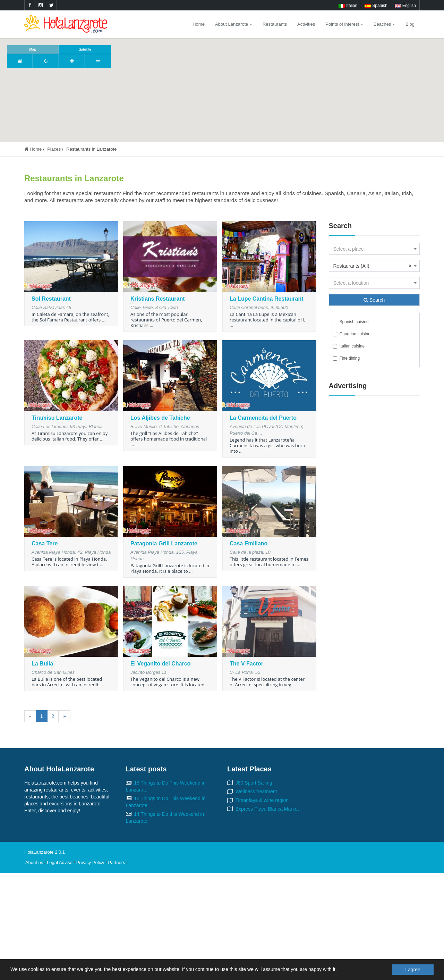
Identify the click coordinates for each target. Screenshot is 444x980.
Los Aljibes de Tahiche (160, 418)
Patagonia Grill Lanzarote (164, 543)
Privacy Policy (90, 862)
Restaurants (275, 24)
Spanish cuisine (351, 322)
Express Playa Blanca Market (267, 809)
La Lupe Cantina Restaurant (266, 299)
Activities (306, 24)
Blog (410, 24)
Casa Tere (45, 543)
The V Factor (246, 664)
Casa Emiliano (249, 543)
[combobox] (374, 249)
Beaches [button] (384, 24)
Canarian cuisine (352, 334)
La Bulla (42, 664)
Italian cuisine (349, 346)
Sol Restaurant (51, 299)
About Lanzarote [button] (234, 24)
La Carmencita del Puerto (263, 418)
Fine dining (346, 358)
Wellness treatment (256, 791)
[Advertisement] (374, 507)
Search (374, 300)
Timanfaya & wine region (262, 800)
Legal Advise (60, 862)
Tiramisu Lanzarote (57, 418)
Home (199, 24)
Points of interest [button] (344, 24)
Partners (116, 862)
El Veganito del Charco (160, 664)
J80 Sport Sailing (254, 783)
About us (34, 862)
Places (54, 149)
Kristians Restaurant (158, 299)
